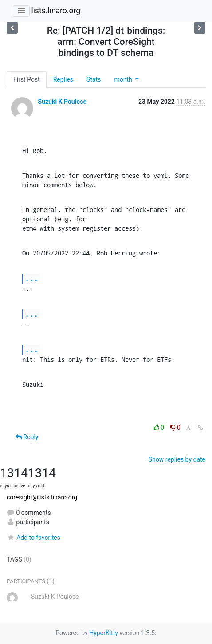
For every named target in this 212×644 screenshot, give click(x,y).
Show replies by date (177, 459)
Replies (63, 79)
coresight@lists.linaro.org (42, 497)
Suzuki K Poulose (62, 102)
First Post (27, 79)
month (124, 79)
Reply (27, 437)
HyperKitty (104, 633)
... (31, 278)
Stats (94, 79)
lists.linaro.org (56, 11)
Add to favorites (33, 538)
